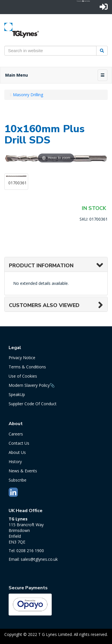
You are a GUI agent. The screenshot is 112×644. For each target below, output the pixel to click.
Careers (16, 434)
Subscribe (18, 480)
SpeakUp (17, 394)
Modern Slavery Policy (29, 385)
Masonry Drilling (28, 95)
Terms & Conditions (27, 367)
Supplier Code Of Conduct (33, 404)
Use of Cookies (23, 376)
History (15, 462)
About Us (17, 452)
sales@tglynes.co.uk (39, 559)
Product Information (41, 266)
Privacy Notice (22, 358)
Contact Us (19, 443)
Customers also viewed (44, 305)
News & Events (23, 471)
